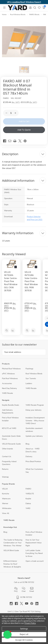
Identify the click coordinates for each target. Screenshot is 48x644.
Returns (5, 469)
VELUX (5, 489)
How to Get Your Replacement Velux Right (34, 543)
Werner (5, 503)
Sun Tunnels (31, 378)
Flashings (29, 369)
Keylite (28, 499)
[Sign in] (30, 8)
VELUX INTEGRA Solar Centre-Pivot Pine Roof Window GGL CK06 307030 (11, 281)
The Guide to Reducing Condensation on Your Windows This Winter (13, 543)
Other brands (7, 449)
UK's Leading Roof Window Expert (24, 2)
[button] (7, 635)
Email (32, 590)
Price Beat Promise (33, 461)
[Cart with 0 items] (44, 8)
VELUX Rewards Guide (11, 444)
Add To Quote (24, 130)
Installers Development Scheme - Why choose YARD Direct (35, 421)
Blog (27, 444)
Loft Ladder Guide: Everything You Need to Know (34, 553)
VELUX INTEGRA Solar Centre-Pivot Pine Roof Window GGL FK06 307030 (31, 281)
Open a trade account (35, 561)
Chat (24, 590)
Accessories (7, 383)
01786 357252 (28, 582)
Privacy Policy (30, 623)
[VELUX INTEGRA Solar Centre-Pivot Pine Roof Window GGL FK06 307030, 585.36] (32, 264)
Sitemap (5, 477)
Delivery (29, 457)
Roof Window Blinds (34, 374)
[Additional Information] (24, 180)
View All (6, 513)
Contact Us (7, 457)
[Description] (24, 154)
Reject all (24, 634)
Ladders (29, 383)
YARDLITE (30, 494)
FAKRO (28, 489)
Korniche (6, 494)
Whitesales (7, 508)
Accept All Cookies (24, 640)
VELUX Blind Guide (11, 550)
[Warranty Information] (24, 233)
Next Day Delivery (9, 388)
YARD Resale (31, 388)
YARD (28, 508)
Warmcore (6, 499)
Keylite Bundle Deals (11, 405)
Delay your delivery (33, 410)
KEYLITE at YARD (9, 428)
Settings (24, 629)
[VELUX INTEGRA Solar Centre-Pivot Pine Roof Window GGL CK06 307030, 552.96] (11, 264)
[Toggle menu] (4, 8)
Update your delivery (34, 436)
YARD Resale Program (35, 405)
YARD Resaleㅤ (7, 393)
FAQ (16, 590)
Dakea (28, 503)
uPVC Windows (8, 374)
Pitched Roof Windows (11, 369)
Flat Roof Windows (10, 378)
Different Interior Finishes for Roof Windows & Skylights (12, 564)
